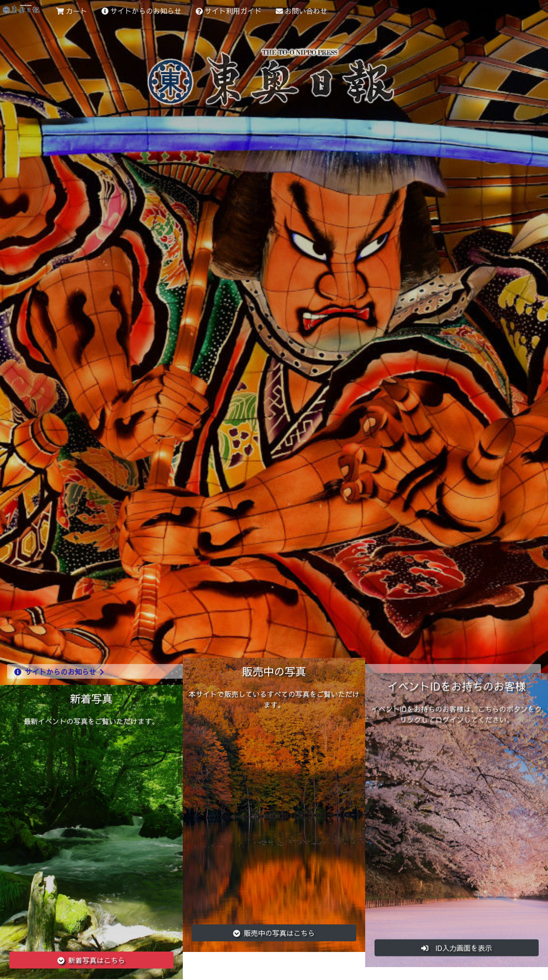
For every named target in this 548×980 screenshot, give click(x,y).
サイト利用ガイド (229, 10)
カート (72, 10)
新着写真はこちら (91, 956)
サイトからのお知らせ (141, 10)
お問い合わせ (302, 10)
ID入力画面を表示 (457, 940)
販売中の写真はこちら (274, 923)
